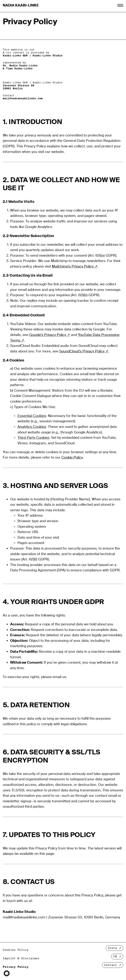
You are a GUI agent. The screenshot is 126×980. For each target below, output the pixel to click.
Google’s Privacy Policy (48, 335)
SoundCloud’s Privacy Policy (82, 351)
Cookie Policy (72, 457)
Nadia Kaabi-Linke (21, 5)
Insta (112, 948)
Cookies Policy (16, 950)
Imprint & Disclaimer (21, 958)
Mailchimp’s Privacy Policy (73, 266)
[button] (7, 973)
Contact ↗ (113, 965)
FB (115, 956)
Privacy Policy (16, 967)
